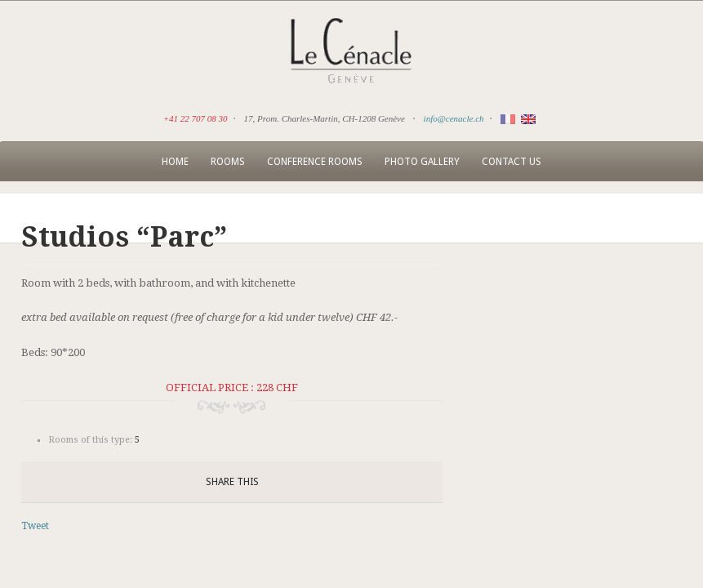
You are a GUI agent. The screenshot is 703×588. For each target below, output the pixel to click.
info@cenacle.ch (454, 118)
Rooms (228, 162)
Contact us (512, 162)
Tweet (35, 526)
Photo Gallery (422, 162)
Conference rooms (315, 162)
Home (175, 162)
